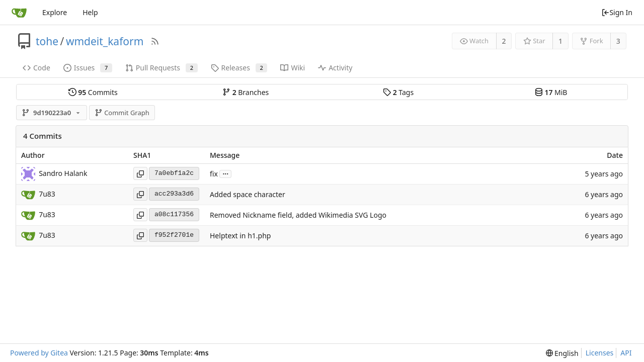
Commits (93, 92)
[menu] (562, 353)
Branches (246, 92)
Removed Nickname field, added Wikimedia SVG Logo (298, 215)
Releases (239, 68)
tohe (47, 41)
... (225, 173)
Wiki (293, 68)
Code (36, 68)
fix (214, 174)
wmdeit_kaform (105, 41)
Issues (88, 68)
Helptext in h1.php (240, 236)
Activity (335, 68)
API (626, 353)
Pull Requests (162, 68)
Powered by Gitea (39, 353)
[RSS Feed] (155, 41)
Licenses (600, 353)
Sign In (617, 12)
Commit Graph (122, 113)
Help (90, 12)
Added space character (248, 194)
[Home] (19, 13)
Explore (55, 12)
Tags (398, 92)
